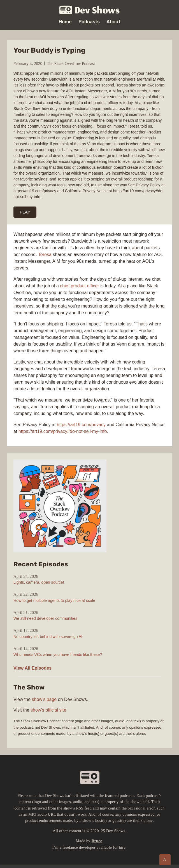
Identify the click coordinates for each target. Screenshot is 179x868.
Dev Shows (90, 10)
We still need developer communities (45, 618)
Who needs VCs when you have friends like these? (58, 654)
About (113, 22)
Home (65, 22)
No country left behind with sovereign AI (48, 637)
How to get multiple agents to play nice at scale (54, 600)
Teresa (45, 254)
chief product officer (79, 286)
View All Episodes (32, 668)
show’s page (44, 699)
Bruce (97, 841)
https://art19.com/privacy (81, 425)
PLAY (25, 212)
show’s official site (48, 710)
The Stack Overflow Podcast (71, 64)
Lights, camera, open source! (39, 582)
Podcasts (89, 22)
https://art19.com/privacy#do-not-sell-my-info (63, 431)
